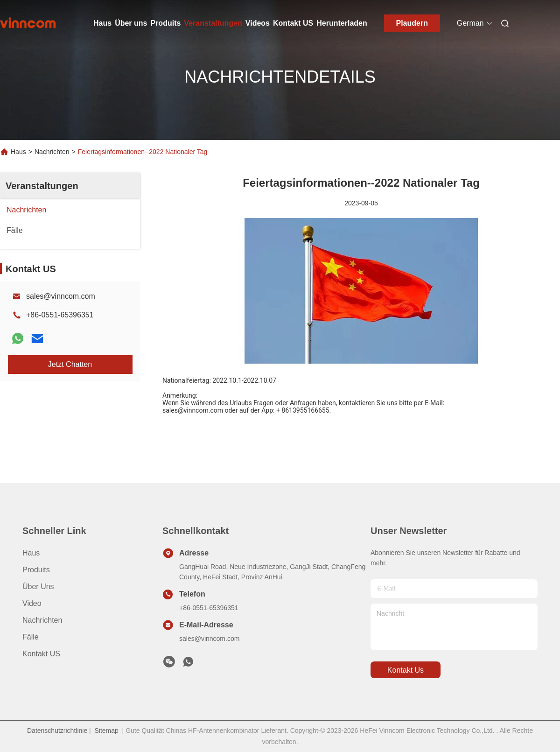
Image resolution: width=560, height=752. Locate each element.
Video (32, 603)
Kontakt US (293, 23)
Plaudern (412, 23)
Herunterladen (342, 23)
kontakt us (406, 670)
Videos (258, 23)
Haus (102, 23)
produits (36, 570)
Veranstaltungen (213, 23)
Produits (165, 23)
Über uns (131, 23)
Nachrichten (52, 152)
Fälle (31, 637)
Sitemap (106, 731)
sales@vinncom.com (61, 296)
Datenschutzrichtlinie (57, 731)
